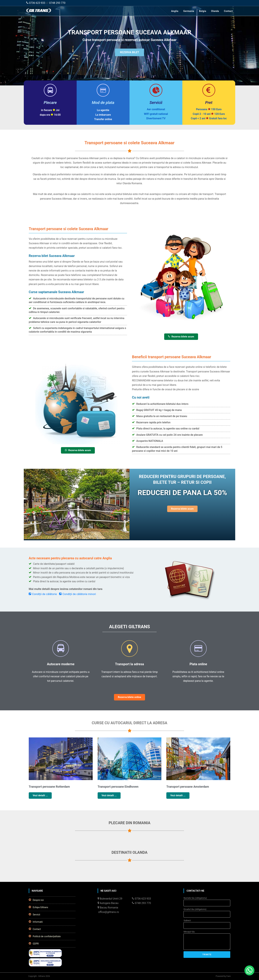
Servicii (34, 914)
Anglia (175, 11)
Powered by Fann (223, 976)
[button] (249, 970)
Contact (228, 11)
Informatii (36, 922)
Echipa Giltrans (38, 907)
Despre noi (36, 900)
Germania (189, 11)
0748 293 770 (57, 3)
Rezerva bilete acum (181, 337)
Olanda (215, 11)
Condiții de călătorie (43, 594)
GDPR (34, 943)
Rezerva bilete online (130, 697)
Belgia (203, 11)
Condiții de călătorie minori (78, 594)
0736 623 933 (36, 3)
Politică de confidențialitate (45, 936)
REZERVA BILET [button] (129, 53)
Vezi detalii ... (40, 795)
